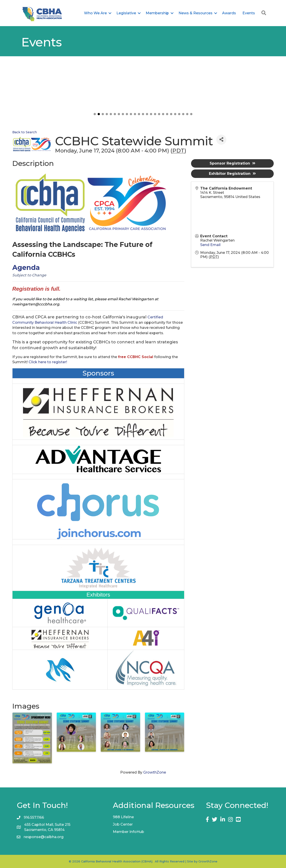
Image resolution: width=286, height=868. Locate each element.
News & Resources (196, 13)
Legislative (126, 13)
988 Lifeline (123, 817)
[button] (95, 114)
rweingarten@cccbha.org (36, 304)
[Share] (221, 140)
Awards (229, 13)
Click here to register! (48, 362)
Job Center (123, 824)
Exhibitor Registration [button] (232, 174)
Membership (157, 13)
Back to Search (25, 132)
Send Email (210, 245)
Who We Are (95, 13)
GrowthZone (155, 772)
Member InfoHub (128, 832)
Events (249, 13)
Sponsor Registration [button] (232, 163)
